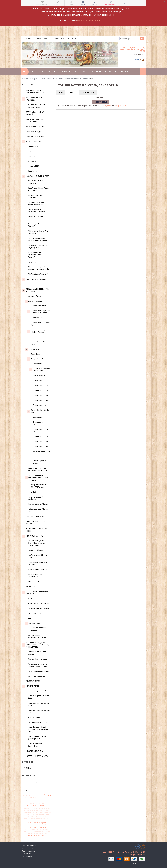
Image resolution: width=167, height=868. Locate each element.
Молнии (31, 599)
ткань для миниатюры (32, 830)
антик (42, 796)
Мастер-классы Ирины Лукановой (33, 99)
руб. (126, 3)
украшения (42, 831)
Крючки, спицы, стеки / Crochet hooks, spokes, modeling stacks (37, 543)
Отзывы (108, 72)
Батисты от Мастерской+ (89, 21)
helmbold (26, 796)
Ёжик (35, 456)
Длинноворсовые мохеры (39, 462)
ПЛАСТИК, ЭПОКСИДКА (34, 751)
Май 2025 (32, 151)
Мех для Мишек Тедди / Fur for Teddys (35, 290)
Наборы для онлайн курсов (36, 176)
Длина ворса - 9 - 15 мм (40, 423)
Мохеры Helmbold (35, 359)
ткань (49, 825)
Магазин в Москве (43, 38)
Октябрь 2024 (33, 171)
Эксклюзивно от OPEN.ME (36, 127)
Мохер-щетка (38, 364)
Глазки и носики (28, 859)
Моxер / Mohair (32, 349)
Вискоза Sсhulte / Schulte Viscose (40, 343)
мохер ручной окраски (33, 816)
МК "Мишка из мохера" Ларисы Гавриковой (37, 204)
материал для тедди (30, 808)
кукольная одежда (37, 806)
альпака (37, 796)
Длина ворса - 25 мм (41, 381)
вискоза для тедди (29, 802)
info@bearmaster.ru (138, 855)
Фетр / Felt (32, 492)
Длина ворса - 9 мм (40, 405)
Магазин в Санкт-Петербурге (65, 38)
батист (48, 795)
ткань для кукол (37, 827)
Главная (28, 38)
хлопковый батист (42, 833)
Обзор (61, 93)
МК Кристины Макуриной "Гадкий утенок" (38, 246)
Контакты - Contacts (122, 72)
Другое (31, 618)
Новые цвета (38, 337)
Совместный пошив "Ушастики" (36, 196)
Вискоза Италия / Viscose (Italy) (40, 324)
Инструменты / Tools (38, 79)
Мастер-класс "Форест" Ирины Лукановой (37, 106)
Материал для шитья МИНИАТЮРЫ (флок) (38, 486)
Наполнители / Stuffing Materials (35, 523)
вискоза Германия (43, 798)
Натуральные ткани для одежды (37, 653)
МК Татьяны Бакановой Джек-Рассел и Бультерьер (38, 239)
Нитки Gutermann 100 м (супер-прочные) (37, 738)
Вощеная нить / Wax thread (38, 722)
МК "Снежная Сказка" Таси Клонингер (38, 232)
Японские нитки (34, 717)
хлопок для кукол (37, 836)
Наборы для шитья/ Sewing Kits (38, 510)
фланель (48, 831)
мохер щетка (44, 816)
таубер (45, 825)
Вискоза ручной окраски (37, 284)
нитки (48, 818)
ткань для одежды (44, 830)
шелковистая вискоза (37, 838)
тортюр (36, 831)
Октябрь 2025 (33, 147)
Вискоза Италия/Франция (35, 279)
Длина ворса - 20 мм (41, 386)
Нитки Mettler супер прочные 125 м (39, 704)
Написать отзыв (100, 102)
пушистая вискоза (29, 825)
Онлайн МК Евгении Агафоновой (36, 218)
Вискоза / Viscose (33, 301)
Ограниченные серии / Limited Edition (40, 370)
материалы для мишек (43, 808)
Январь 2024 (33, 161)
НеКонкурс (32, 262)
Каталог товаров (41, 72)
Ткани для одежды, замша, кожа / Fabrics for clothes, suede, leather (36, 645)
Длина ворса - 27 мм (41, 436)
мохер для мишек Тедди (32, 814)
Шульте (32, 796)
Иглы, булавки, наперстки (38, 569)
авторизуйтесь (120, 106)
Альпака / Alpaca (35, 296)
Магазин (25, 79)
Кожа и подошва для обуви (38, 671)
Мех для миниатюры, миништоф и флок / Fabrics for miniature (36, 478)
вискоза (34, 798)
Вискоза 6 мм (38, 318)
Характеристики (88, 93)
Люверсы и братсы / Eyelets (39, 604)
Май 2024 (32, 156)
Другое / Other (52, 79)
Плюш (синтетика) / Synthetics (35, 498)
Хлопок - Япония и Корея (37, 659)
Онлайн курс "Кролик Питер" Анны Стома (39, 189)
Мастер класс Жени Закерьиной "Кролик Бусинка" (36, 255)
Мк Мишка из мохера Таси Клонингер (34, 121)
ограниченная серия (45, 820)
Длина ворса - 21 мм (41, 441)
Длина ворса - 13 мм (41, 395)
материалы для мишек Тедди (33, 810)
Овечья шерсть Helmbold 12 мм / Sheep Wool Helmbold (38, 469)
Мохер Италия (36, 354)
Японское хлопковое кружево (38, 629)
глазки (37, 802)
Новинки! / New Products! (36, 137)
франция (33, 833)
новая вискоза (28, 820)
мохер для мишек (45, 812)
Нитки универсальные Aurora (39, 691)
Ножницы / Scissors (36, 550)
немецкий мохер (41, 818)
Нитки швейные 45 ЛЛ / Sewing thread (37, 745)
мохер (26, 812)
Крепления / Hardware (35, 517)
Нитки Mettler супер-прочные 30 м (39, 711)
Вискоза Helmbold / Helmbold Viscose (36, 331)
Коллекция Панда (33, 132)
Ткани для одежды (29, 851)
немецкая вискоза (30, 818)
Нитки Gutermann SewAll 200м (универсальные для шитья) (38, 729)
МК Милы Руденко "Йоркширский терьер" (35, 92)
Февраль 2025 (33, 166)
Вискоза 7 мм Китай (38, 306)
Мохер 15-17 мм (39, 376)
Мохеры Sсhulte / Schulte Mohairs (38, 411)
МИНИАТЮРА (30, 587)
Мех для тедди (28, 849)
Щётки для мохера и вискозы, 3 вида (73, 79)
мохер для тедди (45, 814)
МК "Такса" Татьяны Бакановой (35, 182)
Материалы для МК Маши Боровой (36, 113)
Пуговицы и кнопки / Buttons (39, 608)
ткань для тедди (28, 831)
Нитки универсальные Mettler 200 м (39, 697)
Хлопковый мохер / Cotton (38, 504)
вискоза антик (29, 800)
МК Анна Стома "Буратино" (38, 274)
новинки (35, 820)
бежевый (28, 798)
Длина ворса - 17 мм (41, 446)
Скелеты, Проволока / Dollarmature (36, 575)
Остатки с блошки (32, 142)
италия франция (40, 804)
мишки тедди (47, 810)
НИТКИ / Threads (31, 686)
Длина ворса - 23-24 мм (40, 430)
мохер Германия (34, 812)
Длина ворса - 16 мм (41, 390)
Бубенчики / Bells (35, 613)
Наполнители (27, 856)
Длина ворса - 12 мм (41, 400)
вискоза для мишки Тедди (42, 800)
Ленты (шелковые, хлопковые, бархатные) (37, 636)
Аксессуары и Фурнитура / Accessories (35, 593)
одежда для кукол (37, 822)
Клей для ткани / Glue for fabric (38, 556)
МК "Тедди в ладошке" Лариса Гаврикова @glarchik (39, 268)
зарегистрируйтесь (104, 106)
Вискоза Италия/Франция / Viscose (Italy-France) (38, 312)
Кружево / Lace (32, 623)
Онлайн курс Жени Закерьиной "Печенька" (37, 211)
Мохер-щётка (38, 417)
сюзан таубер (39, 825)
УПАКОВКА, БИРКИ (33, 681)
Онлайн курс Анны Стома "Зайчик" (38, 225)
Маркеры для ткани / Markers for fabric (39, 563)
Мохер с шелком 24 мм (41, 451)
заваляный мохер (45, 802)
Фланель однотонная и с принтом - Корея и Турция (38, 665)
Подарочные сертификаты (37, 756)
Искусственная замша (37, 676)
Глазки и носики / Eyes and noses (37, 530)
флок (29, 833)
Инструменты (27, 854)
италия (32, 804)
